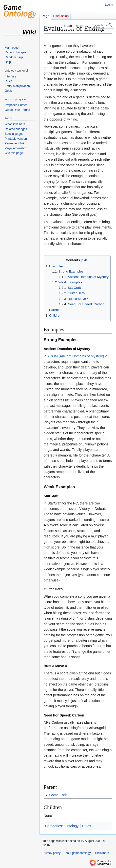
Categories (54, 826)
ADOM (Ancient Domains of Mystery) (76, 356)
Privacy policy (51, 853)
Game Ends (58, 795)
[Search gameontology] (102, 25)
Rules (87, 826)
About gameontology (77, 853)
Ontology (72, 826)
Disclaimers (101, 853)
